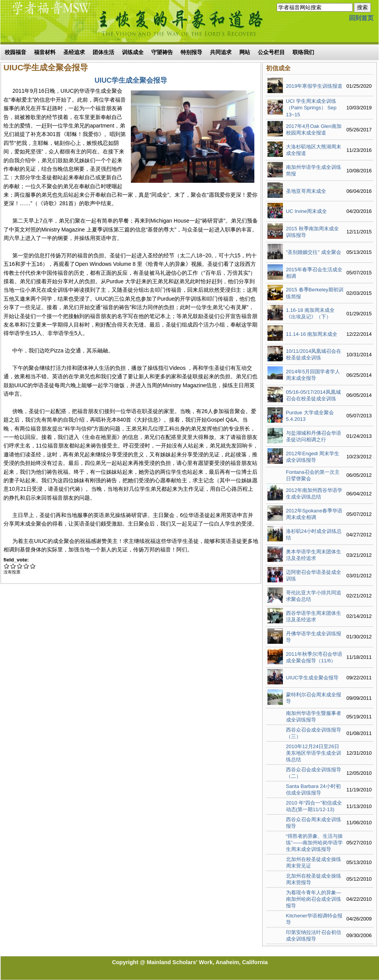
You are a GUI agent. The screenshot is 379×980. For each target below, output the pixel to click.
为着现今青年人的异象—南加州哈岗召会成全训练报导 (314, 899)
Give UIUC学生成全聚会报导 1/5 (7, 566)
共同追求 (221, 52)
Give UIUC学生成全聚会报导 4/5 (26, 566)
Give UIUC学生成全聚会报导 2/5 (13, 566)
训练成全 (133, 52)
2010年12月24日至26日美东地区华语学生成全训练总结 (314, 753)
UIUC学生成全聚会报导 (312, 678)
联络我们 (303, 52)
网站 (245, 52)
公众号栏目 (271, 52)
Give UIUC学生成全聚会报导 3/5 (20, 566)
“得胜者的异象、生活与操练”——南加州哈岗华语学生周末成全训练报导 (315, 843)
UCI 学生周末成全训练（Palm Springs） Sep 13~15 (311, 108)
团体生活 (103, 52)
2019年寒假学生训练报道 (314, 86)
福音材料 (45, 52)
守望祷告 (162, 52)
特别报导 (191, 52)
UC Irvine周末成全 (307, 211)
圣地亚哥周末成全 (306, 191)
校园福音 (15, 52)
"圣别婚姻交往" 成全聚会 (314, 252)
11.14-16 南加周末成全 (312, 334)
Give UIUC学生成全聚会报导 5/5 (33, 566)
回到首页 (361, 18)
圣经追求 (74, 52)
